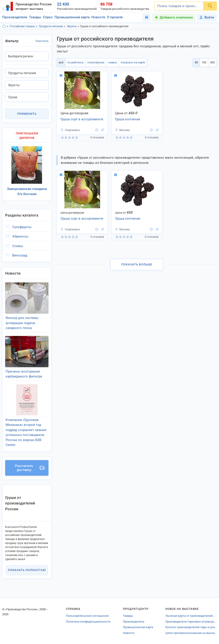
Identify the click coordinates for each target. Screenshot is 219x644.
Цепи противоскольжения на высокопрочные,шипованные (191, 633)
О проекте (115, 17)
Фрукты (72, 26)
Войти (207, 17)
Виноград (20, 255)
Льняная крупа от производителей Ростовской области (191, 616)
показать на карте (133, 62)
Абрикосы (20, 236)
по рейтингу (75, 62)
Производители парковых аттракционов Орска (191, 622)
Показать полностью (27, 570)
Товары (35, 17)
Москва (122, 130)
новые (113, 62)
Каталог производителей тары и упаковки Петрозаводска (191, 627)
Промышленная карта (72, 17)
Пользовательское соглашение (87, 616)
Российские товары (22, 26)
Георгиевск (70, 130)
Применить (27, 114)
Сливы (18, 246)
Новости (98, 17)
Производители (15, 17)
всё (61, 62)
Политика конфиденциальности (88, 622)
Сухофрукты (22, 227)
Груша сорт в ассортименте (82, 119)
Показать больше (137, 264)
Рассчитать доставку (30, 468)
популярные (96, 62)
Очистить (42, 41)
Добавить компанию (176, 17)
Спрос (48, 17)
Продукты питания (51, 26)
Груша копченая (128, 119)
